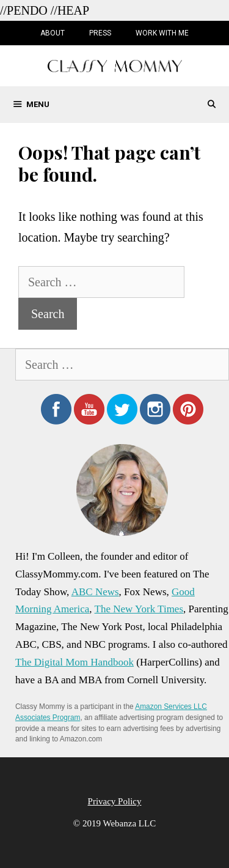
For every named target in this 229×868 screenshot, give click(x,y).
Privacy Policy (115, 801)
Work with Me (162, 33)
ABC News (95, 592)
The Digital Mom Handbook (75, 662)
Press (100, 33)
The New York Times (139, 609)
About (53, 33)
